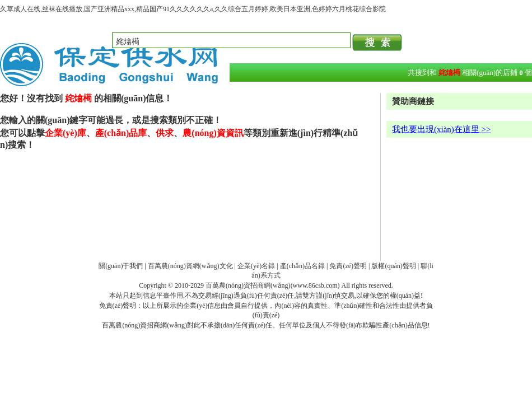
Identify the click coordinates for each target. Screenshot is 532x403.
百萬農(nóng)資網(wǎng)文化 (190, 266)
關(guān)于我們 (121, 266)
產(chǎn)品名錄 (302, 266)
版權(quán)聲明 (393, 266)
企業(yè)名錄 (256, 266)
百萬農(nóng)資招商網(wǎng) (248, 285)
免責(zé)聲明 (348, 266)
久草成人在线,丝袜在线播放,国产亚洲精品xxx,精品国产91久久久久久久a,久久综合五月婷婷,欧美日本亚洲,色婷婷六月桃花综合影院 (193, 9)
